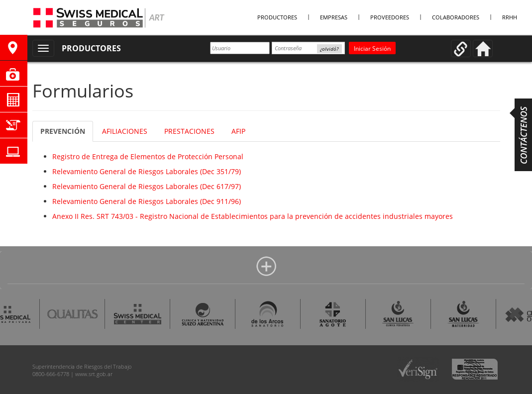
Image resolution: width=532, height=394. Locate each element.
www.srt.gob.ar (94, 374)
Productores (277, 17)
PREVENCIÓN (63, 131)
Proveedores (390, 17)
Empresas (334, 17)
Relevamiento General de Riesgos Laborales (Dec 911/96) (147, 201)
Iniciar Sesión (372, 49)
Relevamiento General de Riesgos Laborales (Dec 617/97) (147, 186)
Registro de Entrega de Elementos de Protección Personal (148, 156)
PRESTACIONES (189, 131)
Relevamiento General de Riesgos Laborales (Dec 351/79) (147, 171)
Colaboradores (456, 17)
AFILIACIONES (125, 131)
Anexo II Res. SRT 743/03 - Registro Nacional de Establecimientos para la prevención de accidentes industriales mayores (253, 216)
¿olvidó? (329, 49)
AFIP (238, 131)
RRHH (510, 17)
